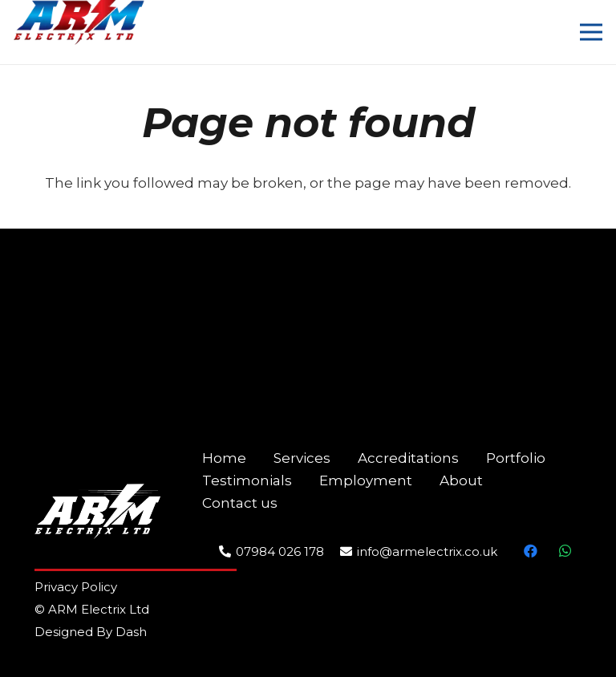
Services (302, 458)
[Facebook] (531, 551)
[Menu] (591, 32)
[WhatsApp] (565, 551)
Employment (366, 480)
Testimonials (247, 480)
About (461, 480)
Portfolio (516, 458)
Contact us (240, 503)
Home (224, 458)
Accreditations (408, 458)
